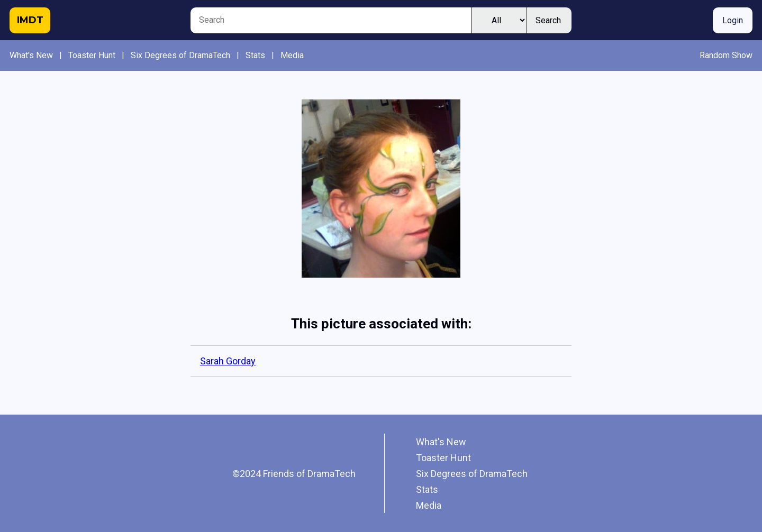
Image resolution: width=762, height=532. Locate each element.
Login (733, 20)
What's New (31, 55)
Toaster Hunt (92, 55)
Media (292, 55)
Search (548, 20)
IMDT (30, 20)
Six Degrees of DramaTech (180, 55)
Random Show (726, 55)
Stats (255, 55)
